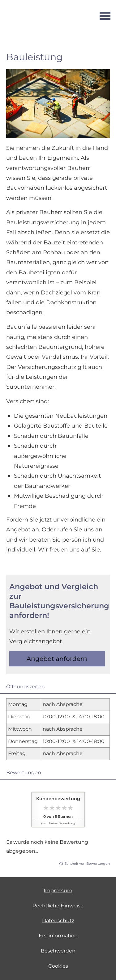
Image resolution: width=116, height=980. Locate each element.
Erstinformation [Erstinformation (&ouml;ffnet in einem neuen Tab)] (58, 936)
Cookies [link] (58, 966)
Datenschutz (58, 921)
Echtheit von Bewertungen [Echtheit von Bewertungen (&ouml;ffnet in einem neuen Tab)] (87, 864)
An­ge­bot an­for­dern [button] (57, 659)
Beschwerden (58, 951)
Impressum (58, 891)
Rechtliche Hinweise (58, 906)
